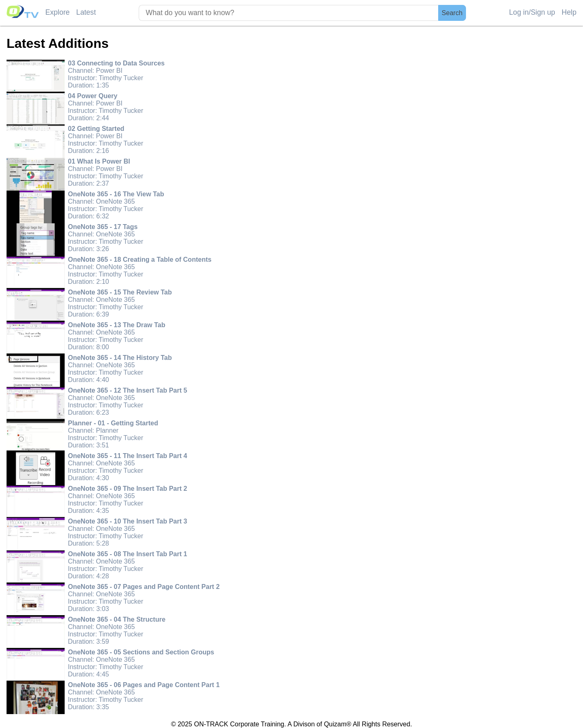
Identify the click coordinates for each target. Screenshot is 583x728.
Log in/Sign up (532, 12)
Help (569, 12)
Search (452, 13)
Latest (86, 12)
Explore (58, 12)
